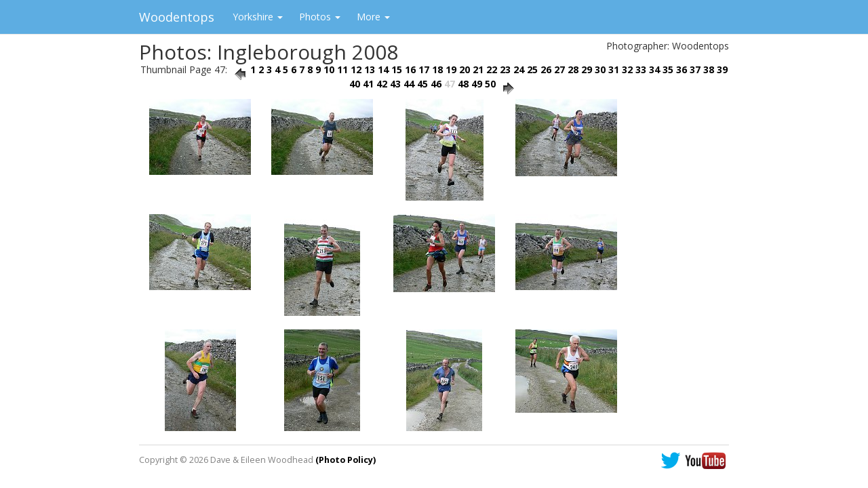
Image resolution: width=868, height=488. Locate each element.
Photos (320, 17)
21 (478, 69)
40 (355, 84)
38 (709, 69)
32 (627, 69)
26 (546, 69)
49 (477, 84)
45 (422, 84)
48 (463, 84)
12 (356, 69)
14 (383, 69)
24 (519, 69)
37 (695, 69)
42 (382, 84)
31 (614, 69)
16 (410, 69)
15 (397, 69)
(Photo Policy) (346, 460)
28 (573, 69)
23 (505, 69)
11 (342, 69)
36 (682, 69)
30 (600, 69)
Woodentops (177, 17)
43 (395, 84)
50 (490, 84)
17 (424, 69)
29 (587, 69)
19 (451, 69)
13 (370, 69)
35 (668, 69)
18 (437, 69)
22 (492, 69)
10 (329, 69)
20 (465, 69)
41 (368, 84)
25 (532, 69)
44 (409, 84)
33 (641, 69)
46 (436, 84)
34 (654, 69)
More (373, 17)
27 (559, 69)
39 (722, 69)
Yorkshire (258, 17)
